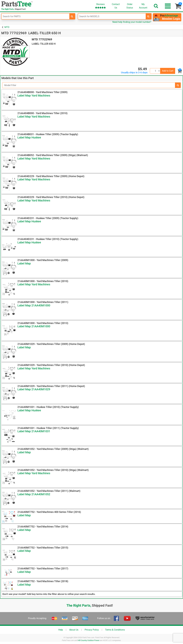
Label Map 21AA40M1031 (34, 431)
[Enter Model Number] (112, 16)
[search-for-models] (148, 16)
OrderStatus (130, 6)
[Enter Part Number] (35, 16)
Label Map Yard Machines (34, 95)
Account (143, 6)
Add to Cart (168, 71)
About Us (74, 630)
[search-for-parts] (72, 16)
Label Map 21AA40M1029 (34, 389)
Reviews (100, 6)
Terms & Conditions (115, 630)
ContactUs (116, 6)
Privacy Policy (92, 630)
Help (61, 630)
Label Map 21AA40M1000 (34, 305)
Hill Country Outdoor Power (89, 640)
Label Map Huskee (29, 137)
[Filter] (89, 85)
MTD (7, 27)
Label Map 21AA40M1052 (34, 494)
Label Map (24, 263)
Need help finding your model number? (132, 22)
